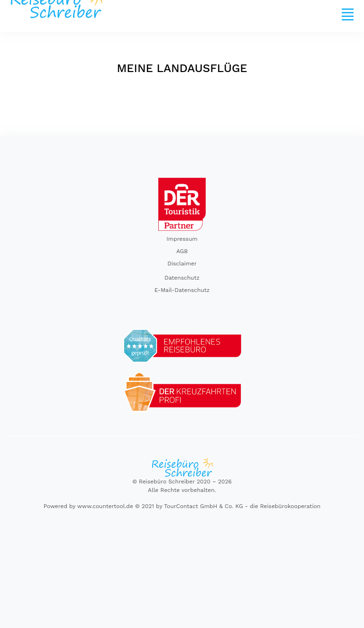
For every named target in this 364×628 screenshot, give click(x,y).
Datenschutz (182, 278)
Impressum (182, 239)
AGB (182, 251)
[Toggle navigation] (347, 14)
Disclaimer (182, 264)
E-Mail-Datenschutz (182, 290)
